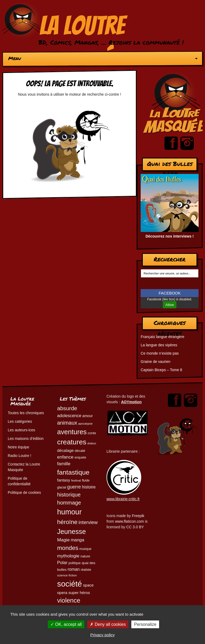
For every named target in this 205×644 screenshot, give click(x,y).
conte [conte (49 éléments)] (92, 433)
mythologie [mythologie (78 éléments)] (68, 556)
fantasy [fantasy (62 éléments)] (64, 480)
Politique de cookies (24, 492)
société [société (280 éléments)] (70, 584)
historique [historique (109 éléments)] (69, 495)
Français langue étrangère (162, 337)
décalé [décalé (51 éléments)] (80, 451)
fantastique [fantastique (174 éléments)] (73, 472)
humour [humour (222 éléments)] (69, 512)
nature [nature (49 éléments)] (85, 556)
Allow (170, 305)
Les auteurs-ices (21, 430)
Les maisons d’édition (26, 439)
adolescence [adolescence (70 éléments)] (69, 416)
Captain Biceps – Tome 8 (161, 370)
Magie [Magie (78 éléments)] (63, 540)
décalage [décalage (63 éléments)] (65, 450)
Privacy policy (102, 635)
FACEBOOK (170, 293)
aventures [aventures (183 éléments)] (72, 432)
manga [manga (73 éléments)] (78, 540)
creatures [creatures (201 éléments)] (72, 442)
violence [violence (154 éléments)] (69, 600)
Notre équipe (18, 447)
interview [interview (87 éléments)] (88, 522)
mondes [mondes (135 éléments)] (68, 548)
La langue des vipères (159, 345)
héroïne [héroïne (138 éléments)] (67, 522)
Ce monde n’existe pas (160, 353)
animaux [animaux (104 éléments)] (67, 423)
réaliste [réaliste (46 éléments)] (86, 570)
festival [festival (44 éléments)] (76, 480)
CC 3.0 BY (135, 527)
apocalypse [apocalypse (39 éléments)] (85, 424)
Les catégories (20, 421)
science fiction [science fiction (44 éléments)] (67, 575)
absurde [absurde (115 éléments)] (67, 408)
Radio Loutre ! (19, 456)
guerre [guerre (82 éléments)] (74, 487)
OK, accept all (66, 624)
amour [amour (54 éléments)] (88, 416)
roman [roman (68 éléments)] (74, 569)
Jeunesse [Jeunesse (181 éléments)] (72, 532)
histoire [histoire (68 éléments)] (89, 487)
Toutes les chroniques (26, 413)
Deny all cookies (108, 624)
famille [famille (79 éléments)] (64, 464)
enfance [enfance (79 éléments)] (65, 457)
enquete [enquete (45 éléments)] (80, 457)
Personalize (145, 624)
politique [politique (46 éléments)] (75, 563)
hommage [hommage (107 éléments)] (69, 503)
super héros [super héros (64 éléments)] (79, 593)
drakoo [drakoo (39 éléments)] (92, 443)
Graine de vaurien (155, 362)
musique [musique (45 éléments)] (85, 549)
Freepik (138, 516)
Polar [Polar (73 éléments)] (62, 563)
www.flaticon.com (129, 521)
